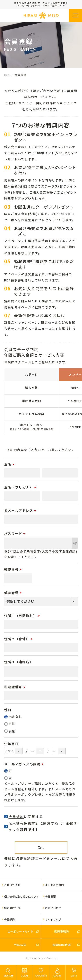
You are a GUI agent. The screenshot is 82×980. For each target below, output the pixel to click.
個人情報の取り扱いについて (22, 896)
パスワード (15, 533)
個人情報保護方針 (24, 823)
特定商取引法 (12, 908)
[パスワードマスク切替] (75, 543)
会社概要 (50, 896)
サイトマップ (53, 919)
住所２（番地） (19, 639)
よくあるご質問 (54, 885)
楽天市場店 (61, 931)
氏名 (10, 464)
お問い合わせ (53, 908)
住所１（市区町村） (23, 616)
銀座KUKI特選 (62, 945)
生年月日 (11, 744)
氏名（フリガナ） (21, 487)
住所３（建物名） (19, 662)
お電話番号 (15, 687)
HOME (8, 75)
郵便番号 (14, 569)
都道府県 (14, 593)
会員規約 (16, 817)
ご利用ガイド (12, 885)
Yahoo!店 (20, 945)
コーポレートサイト (20, 931)
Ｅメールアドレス (21, 510)
